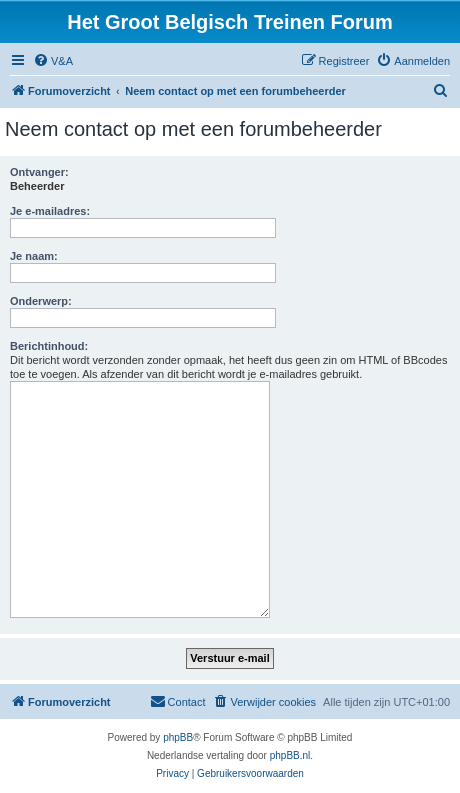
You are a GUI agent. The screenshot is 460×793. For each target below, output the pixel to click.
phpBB (178, 737)
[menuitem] (53, 61)
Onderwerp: (41, 301)
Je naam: (34, 256)
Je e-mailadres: (50, 211)
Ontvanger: (39, 172)
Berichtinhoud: (49, 346)
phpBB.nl (290, 755)
